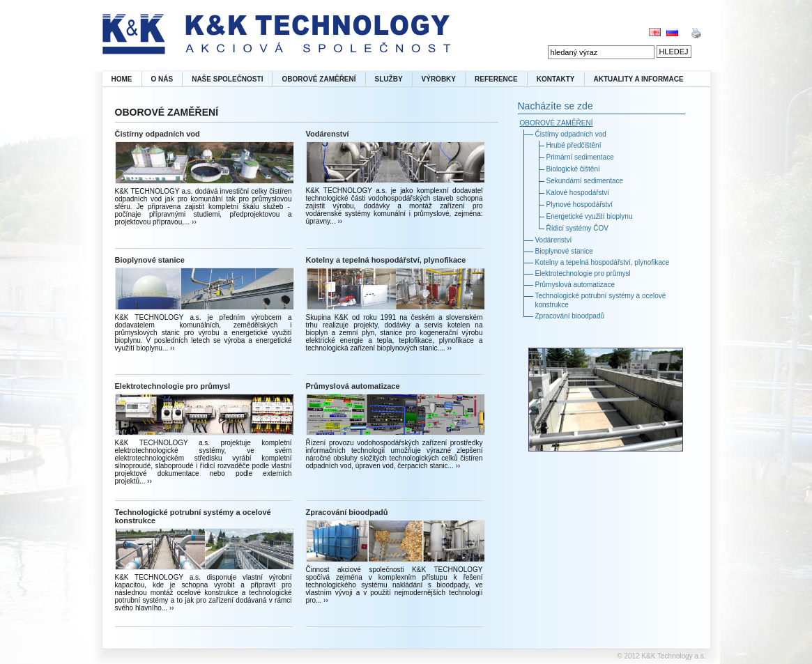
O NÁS (162, 79)
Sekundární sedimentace (585, 181)
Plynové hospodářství (580, 204)
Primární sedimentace (580, 157)
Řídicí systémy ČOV (577, 228)
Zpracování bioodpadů (347, 512)
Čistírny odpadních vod (158, 134)
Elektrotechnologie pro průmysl (173, 386)
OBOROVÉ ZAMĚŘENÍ (319, 79)
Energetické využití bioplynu (590, 216)
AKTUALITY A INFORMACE (639, 79)
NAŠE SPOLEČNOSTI (227, 79)
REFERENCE (496, 79)
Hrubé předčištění (574, 145)
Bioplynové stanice (150, 260)
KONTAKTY (556, 79)
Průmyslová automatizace (353, 386)
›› (193, 222)
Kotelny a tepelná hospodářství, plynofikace (386, 260)
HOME (122, 79)
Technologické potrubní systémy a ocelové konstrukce (193, 516)
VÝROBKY (439, 79)
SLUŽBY (389, 79)
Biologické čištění (573, 169)
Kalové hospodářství (578, 193)
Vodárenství (328, 134)
